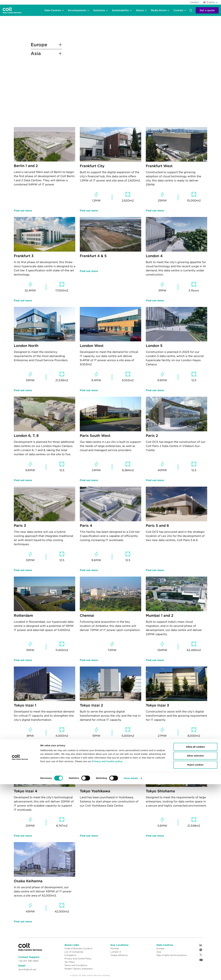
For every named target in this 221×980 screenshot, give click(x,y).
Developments (77, 10)
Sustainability (120, 10)
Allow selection (195, 952)
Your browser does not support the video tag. (121, 69)
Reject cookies (195, 960)
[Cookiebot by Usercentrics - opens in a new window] (20, 974)
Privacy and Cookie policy (107, 957)
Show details (131, 974)
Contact (178, 10)
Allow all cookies (195, 943)
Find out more (23, 211)
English (209, 2)
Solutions (99, 10)
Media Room (159, 10)
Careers (194, 2)
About (140, 10)
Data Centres (53, 10)
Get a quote (207, 10)
